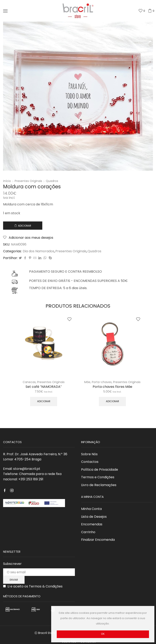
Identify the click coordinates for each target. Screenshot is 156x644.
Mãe (87, 382)
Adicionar (25, 226)
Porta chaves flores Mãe (112, 387)
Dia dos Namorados (38, 251)
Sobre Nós (89, 454)
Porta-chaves (102, 382)
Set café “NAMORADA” (44, 387)
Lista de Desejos (94, 517)
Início (7, 181)
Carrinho (88, 532)
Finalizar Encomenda (98, 540)
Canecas (29, 382)
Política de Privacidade (100, 470)
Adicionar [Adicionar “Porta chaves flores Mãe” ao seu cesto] (112, 401)
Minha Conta (91, 509)
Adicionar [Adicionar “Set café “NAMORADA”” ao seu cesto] (44, 401)
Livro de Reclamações (99, 485)
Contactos (90, 462)
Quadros (52, 181)
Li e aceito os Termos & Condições (35, 586)
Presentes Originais (28, 181)
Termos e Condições (98, 477)
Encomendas (92, 524)
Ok (103, 634)
